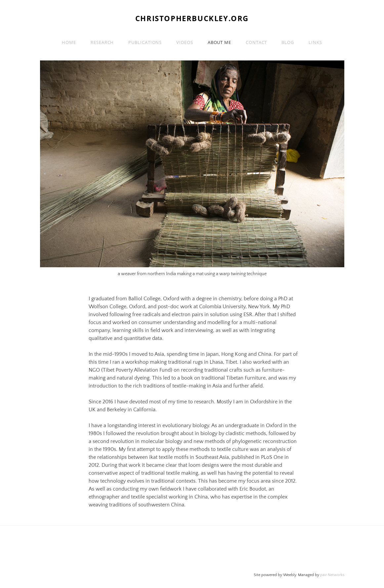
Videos (185, 42)
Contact (256, 42)
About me (219, 42)
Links (315, 42)
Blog (288, 42)
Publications (145, 42)
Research (102, 42)
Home (69, 42)
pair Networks (332, 575)
